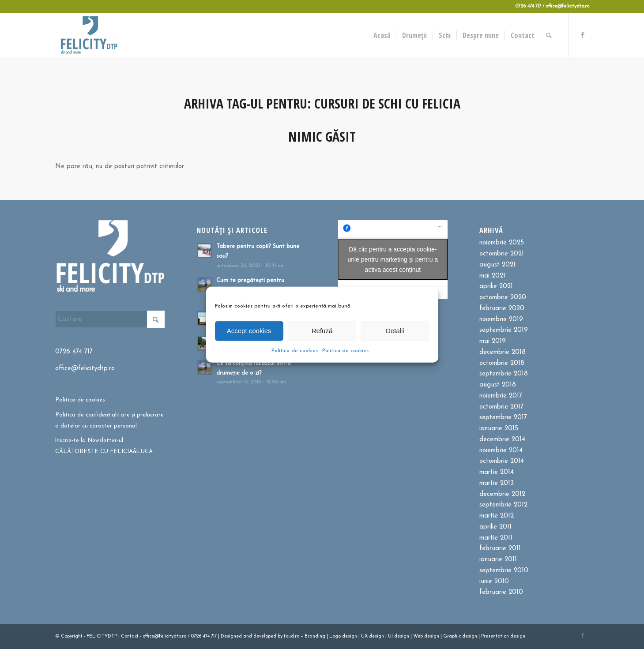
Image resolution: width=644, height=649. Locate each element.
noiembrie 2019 (501, 320)
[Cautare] (549, 35)
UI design (399, 636)
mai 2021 (492, 276)
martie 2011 (496, 538)
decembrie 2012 (502, 494)
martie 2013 (497, 483)
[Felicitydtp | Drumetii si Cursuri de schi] (89, 35)
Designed (231, 636)
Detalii (395, 331)
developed (265, 636)
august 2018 (498, 385)
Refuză (322, 331)
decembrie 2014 (502, 440)
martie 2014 (497, 472)
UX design (373, 636)
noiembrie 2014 (501, 451)
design (350, 636)
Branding (315, 636)
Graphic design (460, 636)
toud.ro (292, 636)
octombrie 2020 (503, 298)
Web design (426, 636)
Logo (335, 636)
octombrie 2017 (501, 407)
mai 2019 (493, 341)
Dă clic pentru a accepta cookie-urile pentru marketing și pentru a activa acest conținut (393, 259)
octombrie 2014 (502, 461)
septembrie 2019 (504, 330)
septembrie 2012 (503, 505)
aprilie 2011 (495, 527)
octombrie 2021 (502, 254)
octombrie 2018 (502, 363)
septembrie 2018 (504, 374)
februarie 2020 (502, 309)
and (248, 636)
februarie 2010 (501, 592)
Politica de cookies (295, 350)
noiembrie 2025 (502, 243)
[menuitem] (382, 35)
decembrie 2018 (503, 352)
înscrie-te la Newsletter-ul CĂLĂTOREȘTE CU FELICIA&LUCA (104, 446)
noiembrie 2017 (501, 396)
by (280, 636)
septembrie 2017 (503, 418)
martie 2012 (497, 516)
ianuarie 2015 (499, 429)
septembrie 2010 (504, 571)
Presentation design (503, 636)
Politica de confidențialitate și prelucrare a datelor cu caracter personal (109, 420)
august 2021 (497, 265)
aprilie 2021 (496, 287)
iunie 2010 (494, 582)
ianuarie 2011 (498, 560)
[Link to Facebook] (583, 35)
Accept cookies (249, 331)
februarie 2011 (500, 549)
